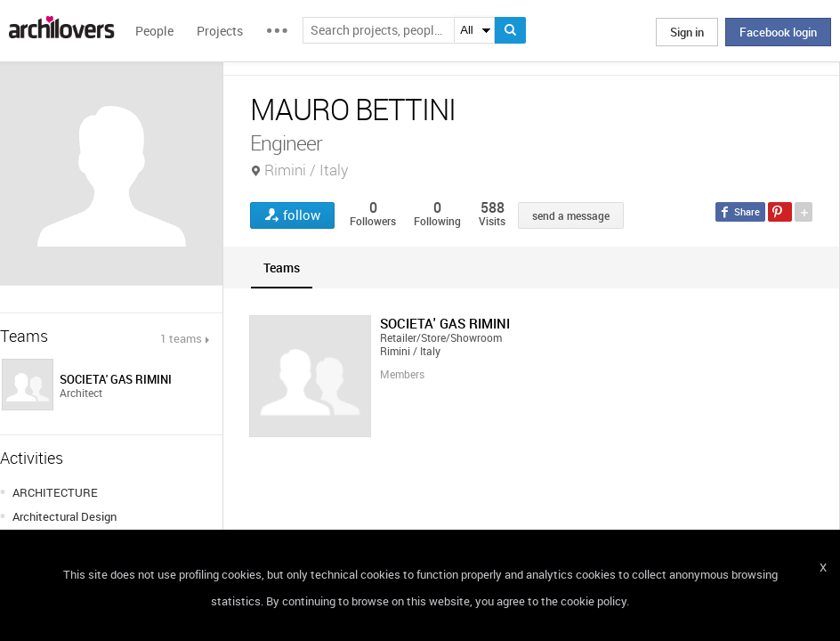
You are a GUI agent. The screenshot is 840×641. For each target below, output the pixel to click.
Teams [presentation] (282, 268)
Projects (220, 31)
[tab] (282, 268)
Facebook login (778, 32)
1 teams (181, 338)
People (154, 31)
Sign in (687, 32)
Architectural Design (65, 516)
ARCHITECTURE (55, 492)
